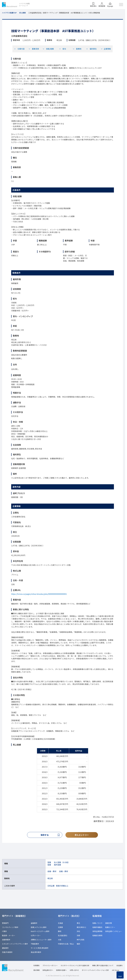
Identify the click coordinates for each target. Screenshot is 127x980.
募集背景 (34, 49)
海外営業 (57, 865)
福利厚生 (91, 49)
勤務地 (77, 49)
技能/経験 (48, 49)
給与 (63, 49)
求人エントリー (82, 835)
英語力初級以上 (62, 886)
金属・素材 (52, 872)
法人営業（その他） (62, 863)
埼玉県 (50, 879)
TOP (120, 976)
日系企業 (51, 886)
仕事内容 (19, 49)
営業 (49, 863)
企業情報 (106, 49)
